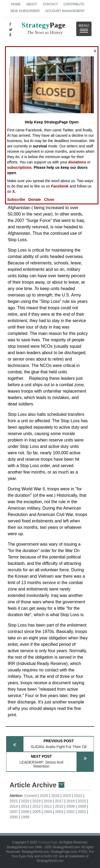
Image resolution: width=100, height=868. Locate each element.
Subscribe (16, 200)
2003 (59, 812)
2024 (55, 796)
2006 (25, 812)
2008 (82, 806)
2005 (36, 812)
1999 (25, 817)
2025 (44, 796)
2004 (48, 812)
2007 (14, 812)
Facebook (60, 186)
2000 (14, 817)
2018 (48, 801)
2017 (59, 801)
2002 (71, 812)
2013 (25, 806)
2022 (78, 796)
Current (31, 796)
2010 (59, 806)
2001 (82, 812)
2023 (67, 796)
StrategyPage (48, 842)
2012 (36, 806)
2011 (48, 806)
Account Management (65, 11)
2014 (14, 806)
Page (44, 29)
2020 (25, 801)
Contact (50, 4)
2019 (36, 801)
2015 (82, 801)
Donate (35, 200)
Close (49, 200)
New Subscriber (25, 11)
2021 (14, 801)
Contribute (74, 4)
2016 (71, 801)
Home (16, 4)
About (32, 4)
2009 (71, 806)
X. (14, 191)
